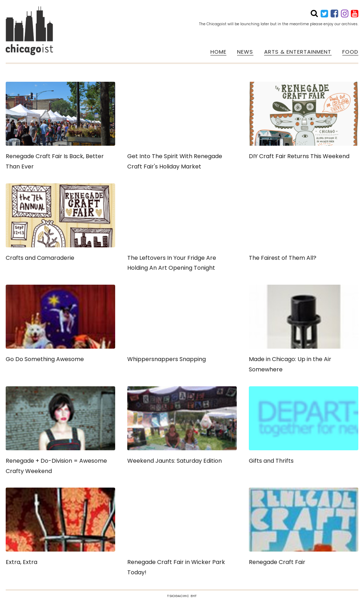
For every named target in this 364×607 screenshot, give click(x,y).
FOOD (350, 52)
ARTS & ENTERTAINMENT (298, 52)
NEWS (245, 52)
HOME (218, 52)
